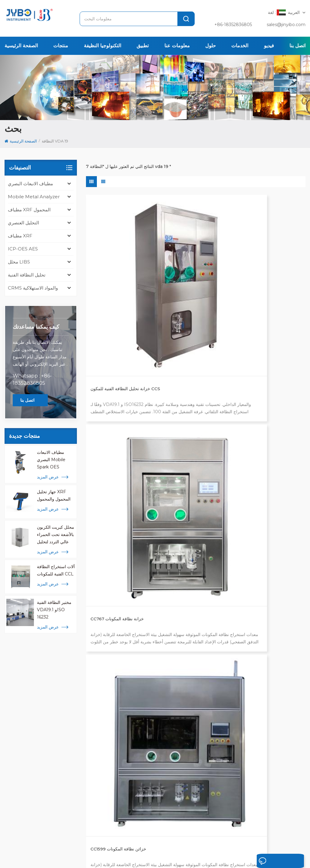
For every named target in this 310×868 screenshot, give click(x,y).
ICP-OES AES (23, 249)
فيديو (269, 46)
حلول (211, 46)
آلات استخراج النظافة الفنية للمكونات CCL (56, 570)
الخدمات (240, 46)
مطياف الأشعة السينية (145, 728)
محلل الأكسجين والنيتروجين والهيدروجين (150, 750)
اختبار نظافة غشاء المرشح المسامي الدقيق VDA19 (262, 402)
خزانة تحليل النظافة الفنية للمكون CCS (120, 282)
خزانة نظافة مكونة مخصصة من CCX (193, 402)
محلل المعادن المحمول (145, 783)
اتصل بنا (297, 46)
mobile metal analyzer (34, 197)
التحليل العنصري (23, 223)
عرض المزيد (48, 477)
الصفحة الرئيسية (21, 46)
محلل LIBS (19, 262)
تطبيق (143, 46)
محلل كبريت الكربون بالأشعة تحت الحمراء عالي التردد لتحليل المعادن (56, 535)
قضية (196, 836)
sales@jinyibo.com (286, 25)
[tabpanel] (57, 741)
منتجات (61, 46)
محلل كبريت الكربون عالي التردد (154, 718)
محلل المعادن (137, 709)
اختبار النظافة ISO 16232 (148, 699)
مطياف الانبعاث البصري (30, 184)
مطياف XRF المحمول (29, 210)
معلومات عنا (177, 46)
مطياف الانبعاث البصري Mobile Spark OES (51, 460)
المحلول (174, 836)
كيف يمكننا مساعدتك (36, 327)
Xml (84, 855)
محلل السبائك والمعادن (145, 738)
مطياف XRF (20, 236)
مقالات (265, 836)
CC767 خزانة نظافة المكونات (191, 278)
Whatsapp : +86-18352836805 (32, 379)
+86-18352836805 (233, 25)
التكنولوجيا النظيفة (102, 46)
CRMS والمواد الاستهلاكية (33, 288)
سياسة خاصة (103, 855)
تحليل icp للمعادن (141, 773)
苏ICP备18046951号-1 (183, 855)
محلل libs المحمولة (143, 763)
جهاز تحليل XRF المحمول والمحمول (54, 495)
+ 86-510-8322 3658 (33, 758)
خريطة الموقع (64, 855)
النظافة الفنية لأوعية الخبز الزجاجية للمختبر (121, 523)
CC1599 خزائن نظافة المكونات (267, 278)
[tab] (22, 692)
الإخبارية (218, 836)
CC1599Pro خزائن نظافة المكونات (114, 402)
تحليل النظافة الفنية (27, 275)
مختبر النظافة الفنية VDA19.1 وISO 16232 (54, 610)
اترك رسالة (265, 861)
